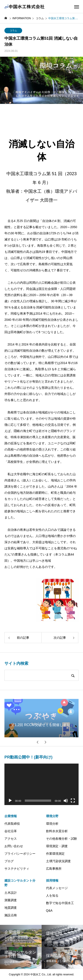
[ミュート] (66, 801)
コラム (13, 30)
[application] (41, 784)
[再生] (10, 801)
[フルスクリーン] (73, 801)
